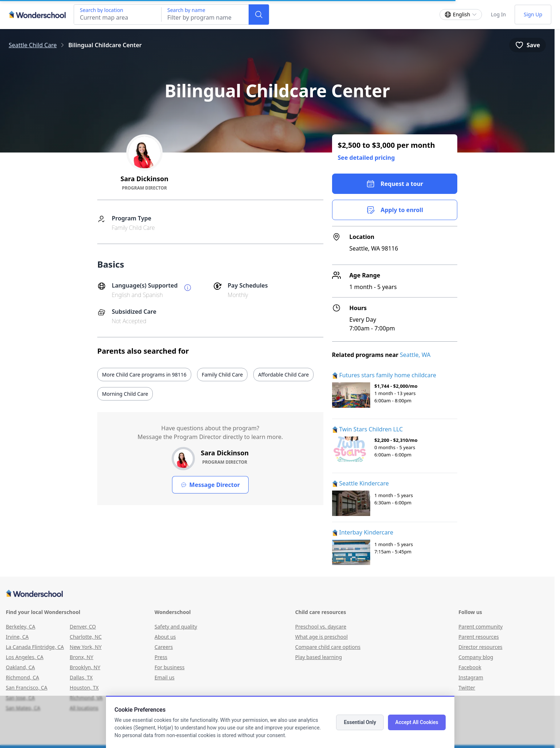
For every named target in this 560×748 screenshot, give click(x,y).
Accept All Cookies (417, 722)
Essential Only (360, 722)
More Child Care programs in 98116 (144, 375)
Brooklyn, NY (85, 667)
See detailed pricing (366, 158)
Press (161, 657)
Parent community (481, 627)
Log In (498, 14)
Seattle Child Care (33, 45)
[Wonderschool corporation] (277, 594)
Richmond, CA (23, 677)
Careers (164, 647)
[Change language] (461, 15)
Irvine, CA (17, 637)
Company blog (476, 657)
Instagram (471, 677)
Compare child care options (328, 647)
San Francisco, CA (27, 688)
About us (165, 637)
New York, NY (86, 647)
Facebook (470, 667)
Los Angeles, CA (25, 657)
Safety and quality (176, 627)
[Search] (259, 15)
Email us (165, 677)
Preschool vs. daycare (321, 627)
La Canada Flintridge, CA (35, 647)
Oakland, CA (20, 667)
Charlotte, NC (86, 637)
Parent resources (479, 637)
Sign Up (533, 14)
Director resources (480, 647)
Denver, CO (83, 627)
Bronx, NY (81, 657)
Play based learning (318, 657)
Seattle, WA (415, 355)
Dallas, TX (81, 677)
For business (170, 667)
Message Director (210, 485)
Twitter (467, 688)
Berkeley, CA (21, 627)
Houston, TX (84, 688)
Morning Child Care (125, 394)
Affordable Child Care (283, 375)
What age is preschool (321, 637)
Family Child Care (222, 375)
